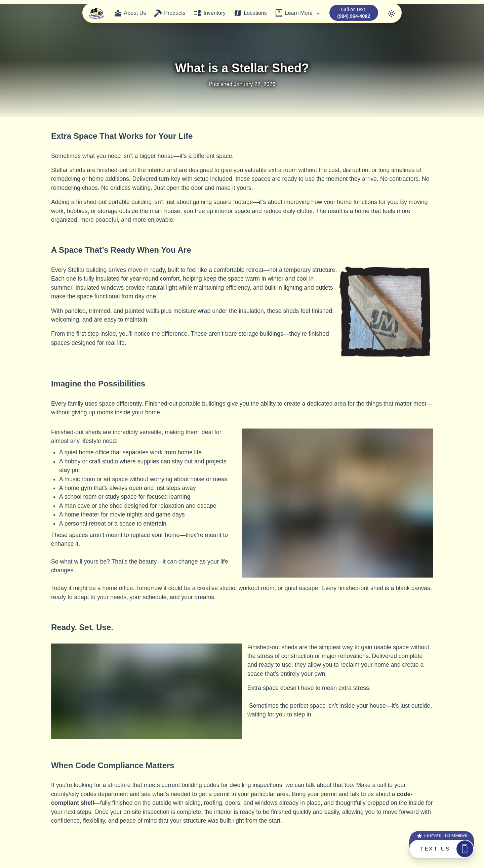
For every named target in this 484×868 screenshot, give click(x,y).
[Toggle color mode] (392, 13)
